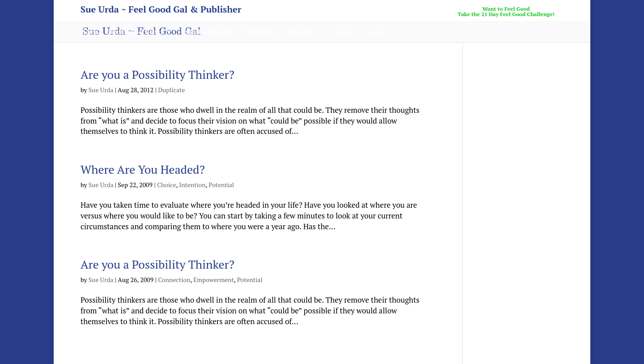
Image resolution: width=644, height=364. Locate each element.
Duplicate (171, 90)
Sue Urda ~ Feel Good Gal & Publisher (161, 11)
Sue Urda (101, 90)
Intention (193, 185)
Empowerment (214, 280)
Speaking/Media (208, 32)
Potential (222, 185)
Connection (174, 280)
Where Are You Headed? (143, 169)
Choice (167, 185)
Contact (346, 32)
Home (89, 32)
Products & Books (137, 32)
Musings (301, 32)
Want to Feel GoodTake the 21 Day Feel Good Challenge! (506, 12)
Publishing (260, 32)
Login (378, 32)
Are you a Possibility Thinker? (157, 74)
